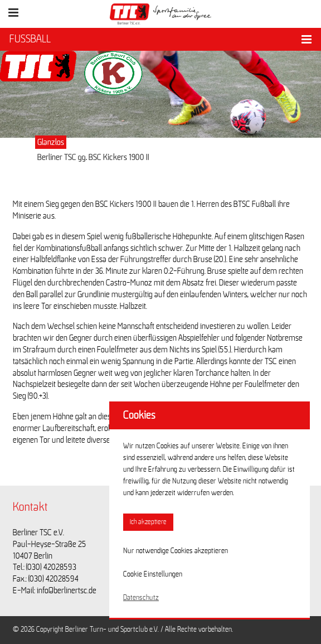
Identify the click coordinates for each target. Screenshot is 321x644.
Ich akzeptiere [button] (148, 522)
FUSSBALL (30, 39)
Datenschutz (141, 598)
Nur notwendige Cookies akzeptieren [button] (176, 551)
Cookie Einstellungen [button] (153, 574)
